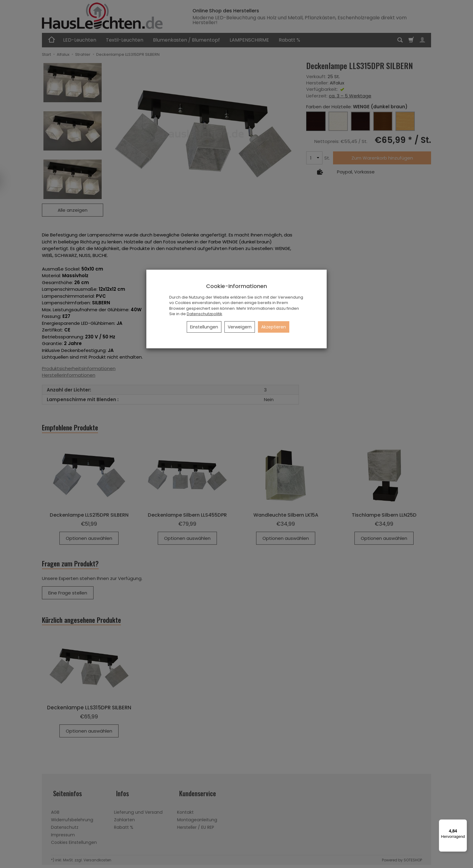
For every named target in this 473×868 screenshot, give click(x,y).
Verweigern (240, 327)
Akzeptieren (274, 327)
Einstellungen (204, 327)
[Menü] (463, 823)
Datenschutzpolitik (204, 314)
